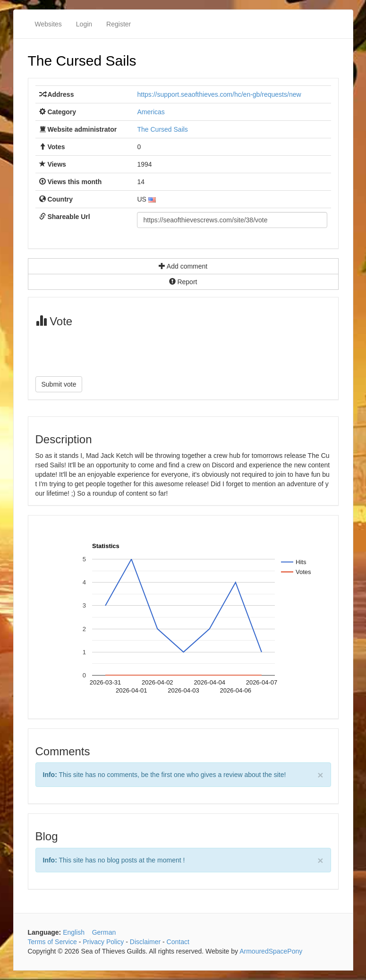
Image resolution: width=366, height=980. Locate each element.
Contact (178, 942)
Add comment (183, 266)
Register (119, 24)
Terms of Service (52, 942)
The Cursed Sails (82, 61)
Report (183, 282)
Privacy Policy (103, 942)
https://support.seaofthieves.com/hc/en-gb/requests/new (219, 94)
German (104, 932)
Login (84, 24)
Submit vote (59, 384)
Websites (48, 24)
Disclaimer (145, 942)
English (74, 932)
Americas (151, 112)
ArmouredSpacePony (271, 951)
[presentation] (107, 351)
